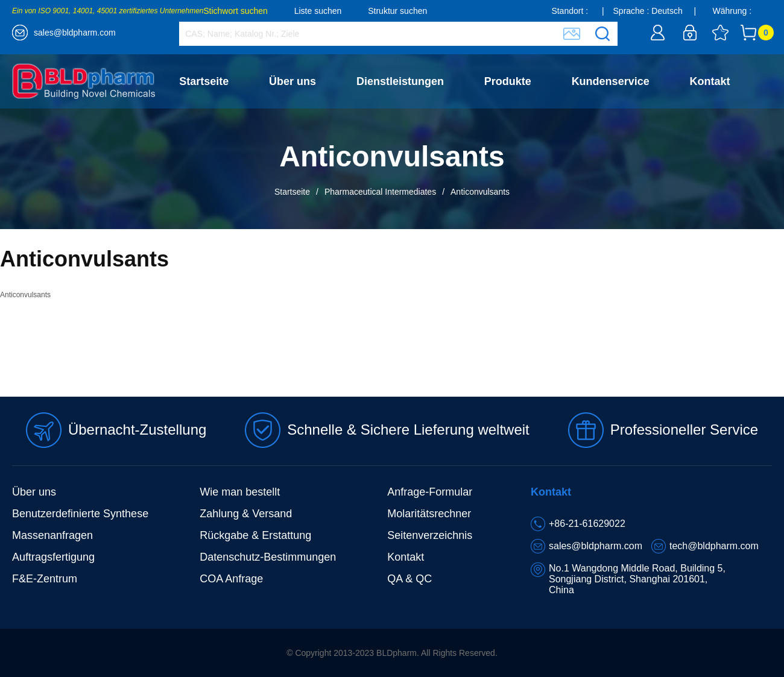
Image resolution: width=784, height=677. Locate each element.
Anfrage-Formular (430, 492)
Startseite (204, 81)
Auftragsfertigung (53, 557)
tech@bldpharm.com (714, 546)
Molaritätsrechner (429, 514)
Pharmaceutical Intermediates (380, 192)
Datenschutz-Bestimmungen (268, 557)
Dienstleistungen (400, 81)
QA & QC (409, 579)
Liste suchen (318, 11)
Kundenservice (611, 81)
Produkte (508, 81)
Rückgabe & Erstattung (255, 535)
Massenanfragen (52, 535)
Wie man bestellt (240, 492)
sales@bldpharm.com (75, 33)
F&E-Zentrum (45, 579)
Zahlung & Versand (246, 514)
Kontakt (710, 81)
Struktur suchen (397, 11)
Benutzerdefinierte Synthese (80, 514)
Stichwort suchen (236, 11)
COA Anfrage (231, 579)
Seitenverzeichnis (430, 535)
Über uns (292, 81)
